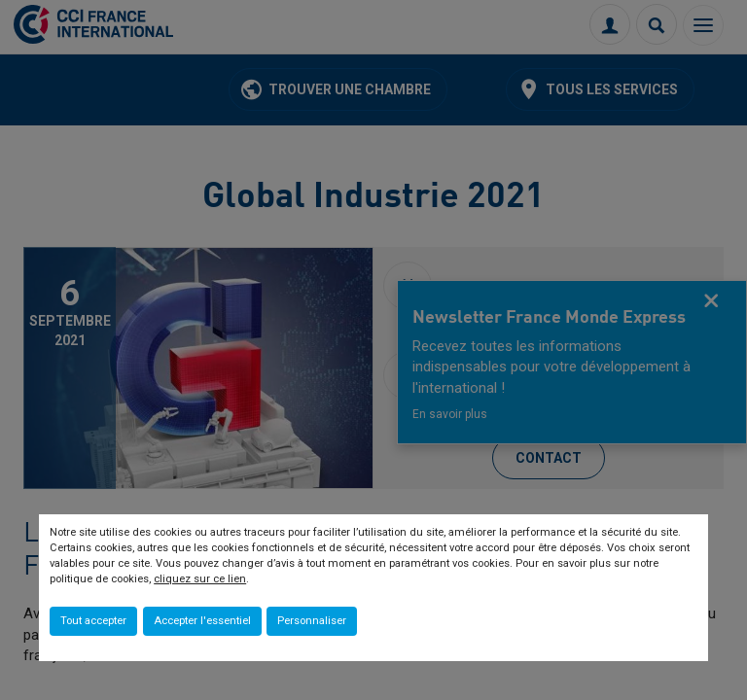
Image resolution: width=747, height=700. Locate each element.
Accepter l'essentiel (202, 621)
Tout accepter (93, 621)
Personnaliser (312, 621)
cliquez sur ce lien (200, 579)
